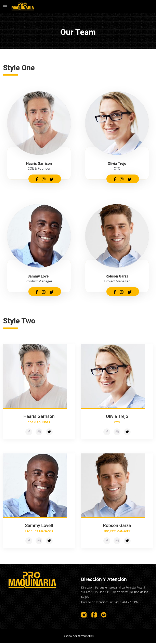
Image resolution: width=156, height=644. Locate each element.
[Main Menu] (5, 7)
